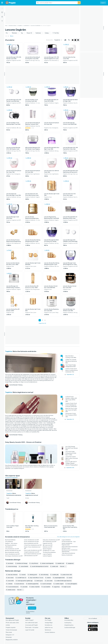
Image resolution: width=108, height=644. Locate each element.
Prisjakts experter (11, 621)
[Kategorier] (2, 3)
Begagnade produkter (12, 633)
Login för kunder (30, 623)
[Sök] (79, 3)
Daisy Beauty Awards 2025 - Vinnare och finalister (23, 442)
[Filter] (2, 21)
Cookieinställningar (70, 621)
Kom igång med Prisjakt (13, 614)
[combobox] (57, 3)
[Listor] (2, 12)
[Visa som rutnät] (73, 40)
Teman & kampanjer (12, 623)
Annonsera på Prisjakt (32, 618)
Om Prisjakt (48, 614)
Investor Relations (50, 626)
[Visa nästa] (45, 320)
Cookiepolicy (68, 616)
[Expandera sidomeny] (2, 8)
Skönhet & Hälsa (13, 26)
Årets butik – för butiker (32, 621)
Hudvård (20, 26)
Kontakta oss (49, 618)
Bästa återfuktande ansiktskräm (24, 351)
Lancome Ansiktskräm (36, 26)
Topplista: (9, 351)
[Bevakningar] (2, 17)
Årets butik (9, 626)
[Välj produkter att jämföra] (65, 40)
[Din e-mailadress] (36, 602)
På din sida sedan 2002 (13, 616)
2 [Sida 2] (42, 320)
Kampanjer (9, 631)
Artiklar (8, 618)
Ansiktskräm (26, 26)
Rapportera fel (42, 323)
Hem (6, 26)
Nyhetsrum (48, 623)
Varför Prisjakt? (30, 614)
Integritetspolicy (69, 618)
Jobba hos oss (49, 621)
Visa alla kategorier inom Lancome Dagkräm (68, 537)
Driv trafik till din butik (32, 616)
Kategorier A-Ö (10, 628)
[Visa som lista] (75, 40)
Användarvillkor (69, 614)
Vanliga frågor (49, 616)
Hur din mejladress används (33, 605)
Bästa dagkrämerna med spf (23, 392)
